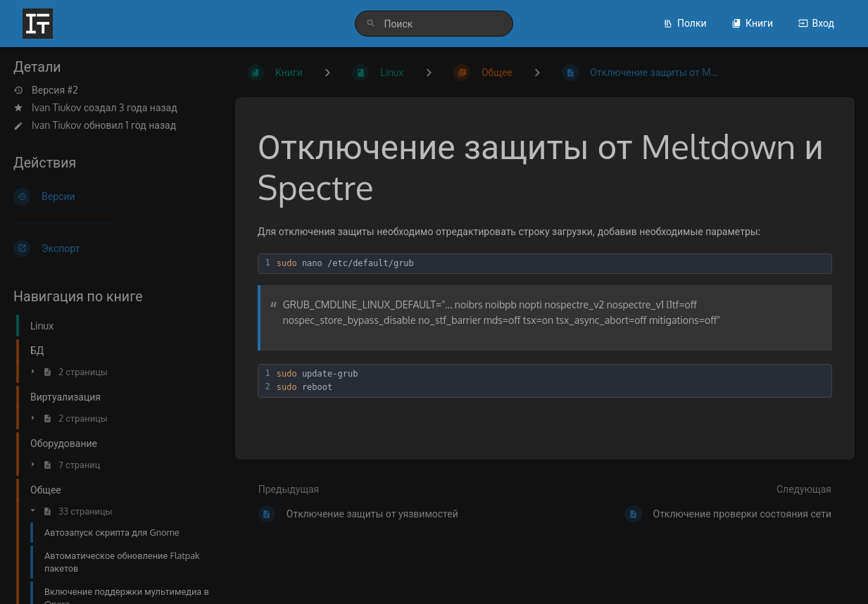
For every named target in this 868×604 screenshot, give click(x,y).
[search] (434, 24)
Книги (752, 23)
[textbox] (552, 264)
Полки (685, 23)
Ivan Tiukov (56, 107)
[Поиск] (371, 24)
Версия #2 (46, 90)
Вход (816, 23)
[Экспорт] (113, 248)
